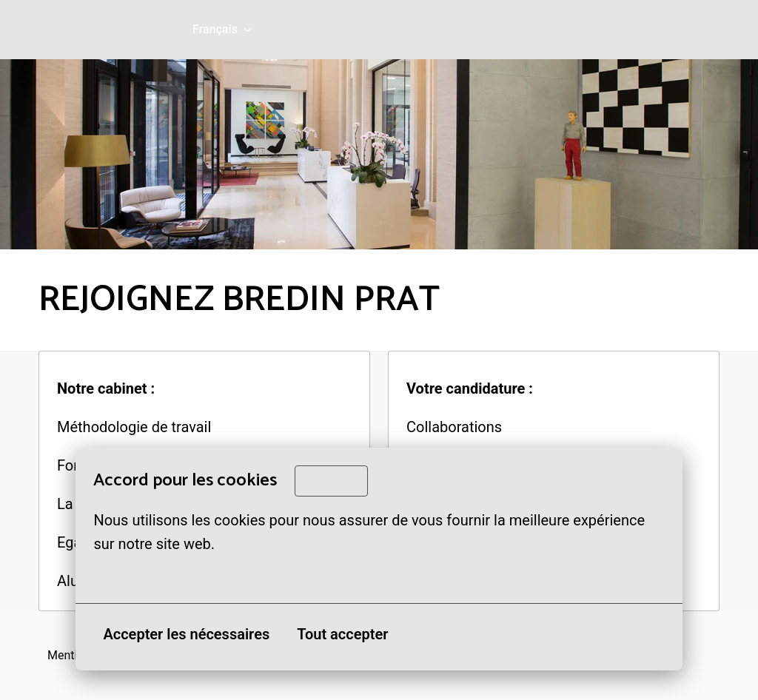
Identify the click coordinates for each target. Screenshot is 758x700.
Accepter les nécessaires (186, 634)
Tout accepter (342, 634)
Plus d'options (148, 576)
